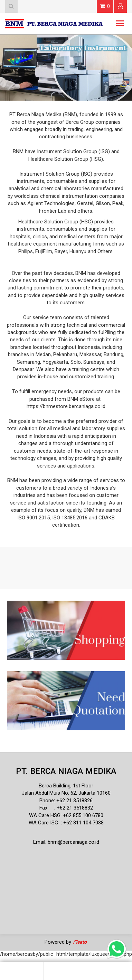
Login (120, 6)
